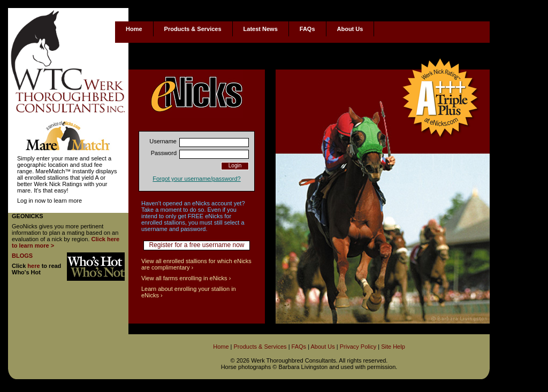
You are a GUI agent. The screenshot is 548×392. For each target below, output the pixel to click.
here (33, 266)
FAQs (307, 29)
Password (164, 153)
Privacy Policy (358, 347)
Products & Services (193, 29)
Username (163, 141)
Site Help (393, 347)
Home (134, 29)
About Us (350, 29)
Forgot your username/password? (196, 179)
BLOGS (22, 256)
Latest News (261, 29)
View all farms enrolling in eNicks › (186, 278)
